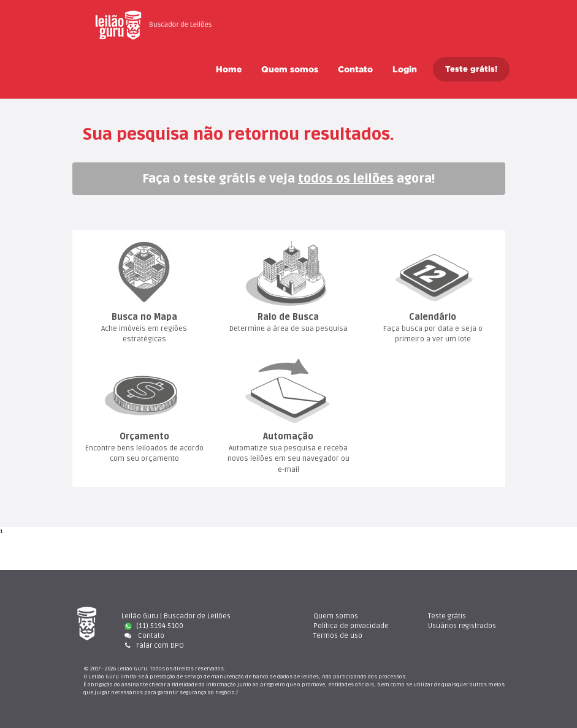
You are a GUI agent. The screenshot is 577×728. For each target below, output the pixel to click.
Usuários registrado (462, 626)
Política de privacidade (351, 626)
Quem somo (290, 69)
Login (405, 69)
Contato (355, 69)
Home (229, 69)
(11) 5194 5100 (154, 626)
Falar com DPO (153, 646)
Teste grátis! (471, 69)
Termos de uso (338, 636)
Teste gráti (447, 616)
